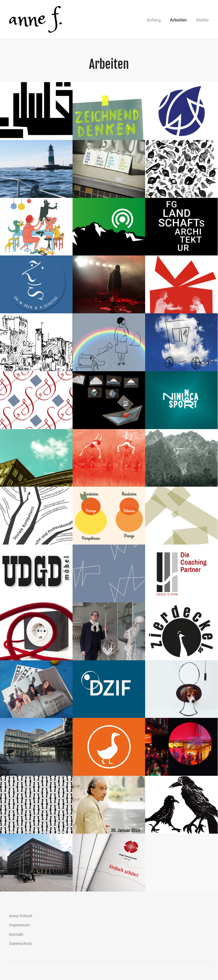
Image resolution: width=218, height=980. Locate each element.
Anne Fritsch (21, 916)
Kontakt (16, 934)
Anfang (154, 20)
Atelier (202, 20)
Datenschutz (21, 943)
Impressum (19, 925)
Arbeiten (178, 20)
